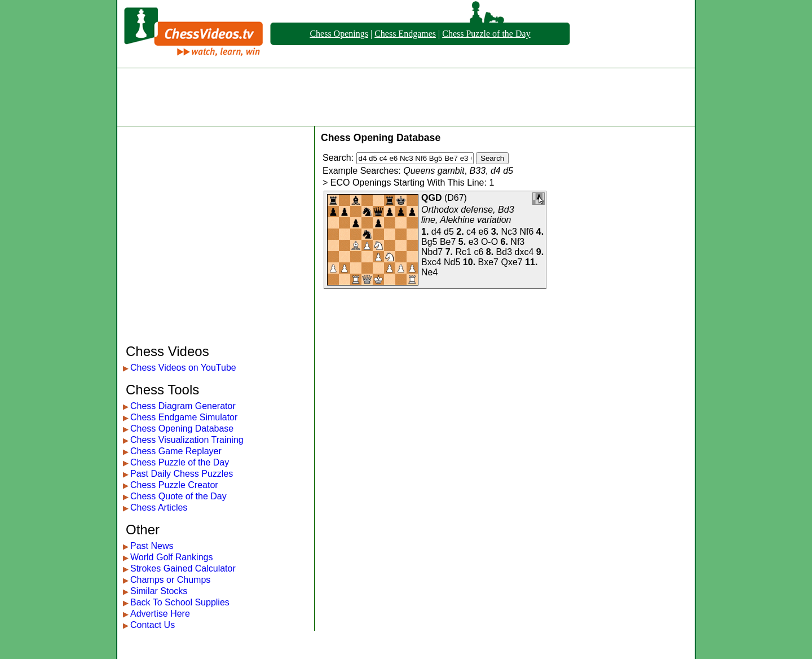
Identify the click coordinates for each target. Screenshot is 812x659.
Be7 (448, 242)
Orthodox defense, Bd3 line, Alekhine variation (468, 215)
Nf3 (517, 242)
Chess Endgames (405, 34)
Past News (152, 546)
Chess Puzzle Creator (174, 485)
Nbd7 (432, 252)
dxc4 (524, 252)
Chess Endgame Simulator (184, 417)
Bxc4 (431, 262)
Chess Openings (339, 34)
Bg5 (429, 242)
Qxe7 (511, 262)
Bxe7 (488, 262)
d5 (449, 232)
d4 (436, 232)
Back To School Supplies (180, 602)
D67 (455, 198)
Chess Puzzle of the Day (486, 34)
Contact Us (153, 625)
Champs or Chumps (170, 580)
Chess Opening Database (182, 429)
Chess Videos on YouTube (183, 368)
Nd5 (452, 262)
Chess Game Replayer (176, 451)
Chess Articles (159, 508)
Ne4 (429, 272)
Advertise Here (160, 614)
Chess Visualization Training (187, 440)
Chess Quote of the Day (178, 496)
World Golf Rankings (171, 557)
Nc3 (509, 232)
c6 (478, 252)
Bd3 (504, 252)
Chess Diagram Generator (183, 406)
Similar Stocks (159, 591)
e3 (474, 242)
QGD (431, 198)
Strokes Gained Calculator (183, 568)
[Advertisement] (406, 97)
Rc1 (464, 252)
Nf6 (526, 232)
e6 (483, 232)
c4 (471, 232)
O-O (489, 242)
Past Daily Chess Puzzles (182, 474)
